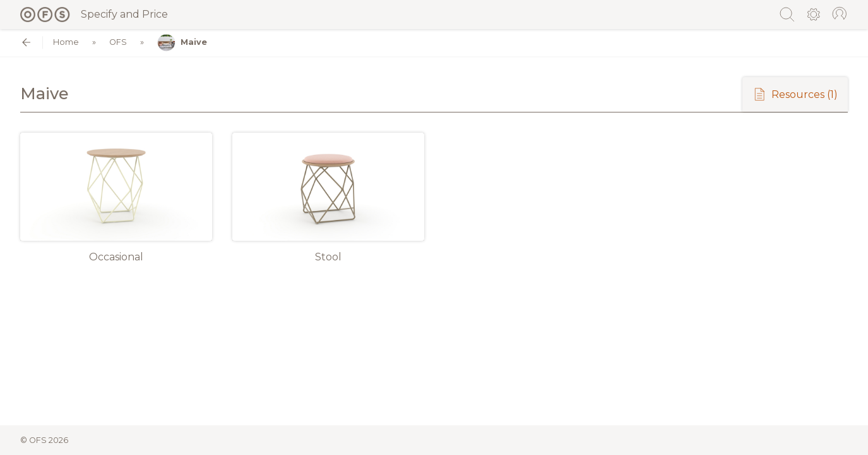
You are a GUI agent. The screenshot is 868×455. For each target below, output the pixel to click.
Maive (182, 43)
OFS (118, 43)
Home (66, 43)
